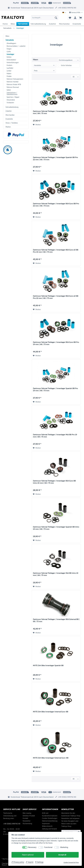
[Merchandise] (64, 24)
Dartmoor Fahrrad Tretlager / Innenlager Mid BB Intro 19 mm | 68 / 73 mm (56, 574)
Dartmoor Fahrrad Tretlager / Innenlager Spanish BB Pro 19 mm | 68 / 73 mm (55, 390)
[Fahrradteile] (23, 24)
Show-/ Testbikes (12, 123)
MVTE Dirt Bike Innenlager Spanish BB (48, 666)
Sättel (9, 90)
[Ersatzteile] (77, 24)
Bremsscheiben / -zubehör (16, 46)
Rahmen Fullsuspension (15, 79)
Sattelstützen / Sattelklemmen (12, 94)
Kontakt (25, 818)
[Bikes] (13, 24)
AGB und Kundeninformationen (50, 815)
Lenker (9, 71)
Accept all (62, 855)
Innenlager (10, 54)
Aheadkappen (11, 43)
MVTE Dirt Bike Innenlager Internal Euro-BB (51, 712)
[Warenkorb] (80, 18)
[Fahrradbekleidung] (38, 24)
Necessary (32, 847)
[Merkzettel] (70, 18)
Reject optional (28, 855)
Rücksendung (27, 824)
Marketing (64, 847)
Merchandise (10, 115)
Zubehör (9, 111)
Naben (9, 74)
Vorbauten (10, 103)
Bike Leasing (27, 813)
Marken (8, 127)
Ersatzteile (9, 119)
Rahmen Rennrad (13, 87)
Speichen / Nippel (13, 97)
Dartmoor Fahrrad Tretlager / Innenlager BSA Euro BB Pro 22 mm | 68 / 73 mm (56, 205)
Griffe (9, 52)
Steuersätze (11, 100)
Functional (48, 847)
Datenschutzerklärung (50, 821)
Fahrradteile (10, 40)
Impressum (46, 824)
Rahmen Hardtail (13, 82)
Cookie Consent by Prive (71, 862)
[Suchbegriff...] (45, 18)
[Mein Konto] (75, 18)
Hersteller (38, 65)
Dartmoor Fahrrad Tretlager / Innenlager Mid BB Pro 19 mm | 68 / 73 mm (55, 436)
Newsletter (27, 821)
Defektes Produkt (29, 816)
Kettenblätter (11, 60)
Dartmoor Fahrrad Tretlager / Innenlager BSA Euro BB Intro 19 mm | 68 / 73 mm (54, 482)
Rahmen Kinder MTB (14, 85)
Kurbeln (9, 65)
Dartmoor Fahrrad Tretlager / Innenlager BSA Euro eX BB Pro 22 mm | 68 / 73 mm (56, 297)
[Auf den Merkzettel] (37, 125)
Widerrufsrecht (47, 826)
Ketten (9, 57)
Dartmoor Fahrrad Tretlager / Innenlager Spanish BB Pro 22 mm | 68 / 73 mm (55, 159)
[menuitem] (45, 18)
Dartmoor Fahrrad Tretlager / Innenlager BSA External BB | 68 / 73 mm (56, 620)
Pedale (9, 76)
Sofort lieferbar (66, 65)
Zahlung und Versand (49, 829)
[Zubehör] (52, 24)
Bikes (7, 36)
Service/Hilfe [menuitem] (75, 13)
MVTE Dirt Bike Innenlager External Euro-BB (51, 758)
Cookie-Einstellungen (50, 818)
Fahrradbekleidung (12, 107)
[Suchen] (56, 18)
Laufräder (10, 68)
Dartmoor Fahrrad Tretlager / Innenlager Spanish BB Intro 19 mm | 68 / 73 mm (56, 528)
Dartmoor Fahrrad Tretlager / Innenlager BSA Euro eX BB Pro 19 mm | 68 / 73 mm (56, 251)
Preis (36, 71)
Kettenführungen (13, 63)
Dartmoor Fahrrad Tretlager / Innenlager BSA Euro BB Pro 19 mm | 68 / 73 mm (56, 343)
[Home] (5, 24)
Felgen (9, 49)
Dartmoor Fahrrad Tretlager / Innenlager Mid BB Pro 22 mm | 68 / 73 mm (55, 112)
